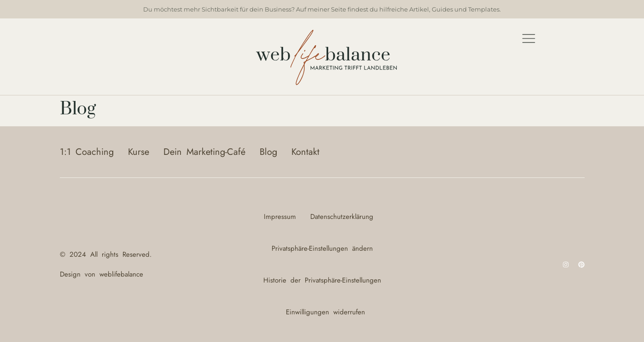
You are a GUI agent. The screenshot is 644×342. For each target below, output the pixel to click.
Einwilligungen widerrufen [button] (325, 312)
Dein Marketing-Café (204, 152)
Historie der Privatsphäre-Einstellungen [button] (322, 280)
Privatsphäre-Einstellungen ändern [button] (322, 248)
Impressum (280, 217)
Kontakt (305, 152)
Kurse (139, 152)
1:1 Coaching (87, 152)
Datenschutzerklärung (342, 217)
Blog (268, 152)
